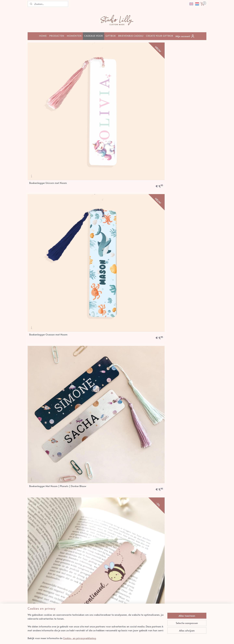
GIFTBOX (110, 36)
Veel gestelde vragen (39, 539)
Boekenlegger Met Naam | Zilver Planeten (93, 145)
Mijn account (185, 36)
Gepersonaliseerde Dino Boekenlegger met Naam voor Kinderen (183, 371)
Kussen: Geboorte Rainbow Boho (184, 202)
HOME (43, 36)
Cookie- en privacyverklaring (79, 638)
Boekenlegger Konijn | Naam (182, 145)
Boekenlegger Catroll (132, 373)
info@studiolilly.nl (115, 536)
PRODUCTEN (57, 36)
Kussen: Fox (126, 145)
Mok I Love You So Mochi (134, 316)
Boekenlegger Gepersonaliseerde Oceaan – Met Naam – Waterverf (139, 428)
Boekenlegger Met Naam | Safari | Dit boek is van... (184, 316)
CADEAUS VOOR (94, 36)
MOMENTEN (74, 36)
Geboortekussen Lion (132, 202)
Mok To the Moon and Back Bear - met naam (93, 430)
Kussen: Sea (127, 259)
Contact (33, 549)
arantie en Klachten (76, 545)
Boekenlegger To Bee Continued (184, 88)
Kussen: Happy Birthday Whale (92, 259)
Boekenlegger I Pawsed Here (45, 430)
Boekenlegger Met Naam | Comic (48, 145)
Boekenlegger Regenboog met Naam (92, 373)
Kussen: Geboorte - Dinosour (91, 202)
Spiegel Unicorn (84, 316)
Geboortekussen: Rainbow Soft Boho (46, 259)
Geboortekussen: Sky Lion (180, 259)
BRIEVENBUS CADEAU (131, 36)
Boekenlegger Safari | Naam (46, 202)
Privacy (68, 542)
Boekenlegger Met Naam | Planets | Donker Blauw (135, 88)
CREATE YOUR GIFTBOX (159, 36)
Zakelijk (33, 545)
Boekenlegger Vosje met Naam (47, 373)
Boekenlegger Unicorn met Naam (48, 88)
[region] (96, 626)
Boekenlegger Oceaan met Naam (94, 88)
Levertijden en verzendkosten (43, 536)
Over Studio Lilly (72, 536)
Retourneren (35, 542)
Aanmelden (181, 544)
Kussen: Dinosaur (39, 316)
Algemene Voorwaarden (76, 539)
